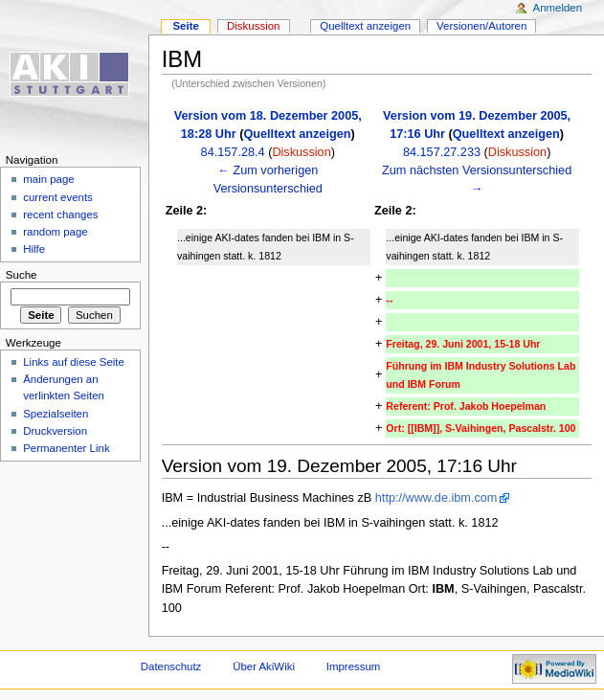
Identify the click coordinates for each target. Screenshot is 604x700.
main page (49, 179)
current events (58, 197)
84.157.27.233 (442, 152)
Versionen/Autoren (481, 26)
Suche (22, 275)
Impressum (354, 666)
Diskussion (301, 152)
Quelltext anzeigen (297, 134)
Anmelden (558, 8)
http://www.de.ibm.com (436, 498)
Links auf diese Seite (74, 362)
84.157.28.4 (233, 152)
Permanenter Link (66, 448)
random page (56, 232)
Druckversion (55, 431)
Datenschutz (171, 666)
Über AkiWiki (264, 666)
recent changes (60, 215)
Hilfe (34, 249)
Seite (185, 26)
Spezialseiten (56, 414)
